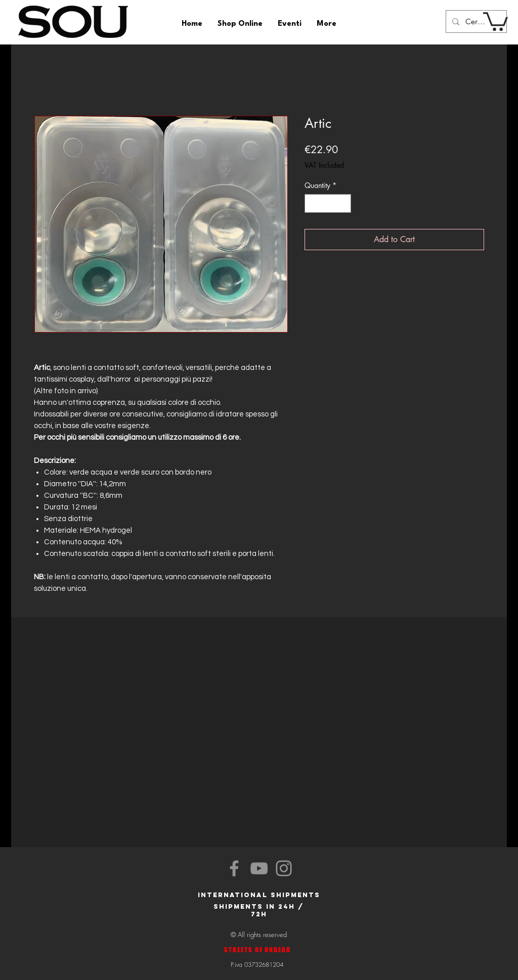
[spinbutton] (328, 203)
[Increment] (343, 203)
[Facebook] (234, 868)
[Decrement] (312, 203)
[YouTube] (259, 868)
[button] (495, 20)
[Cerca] (475, 21)
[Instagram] (284, 868)
